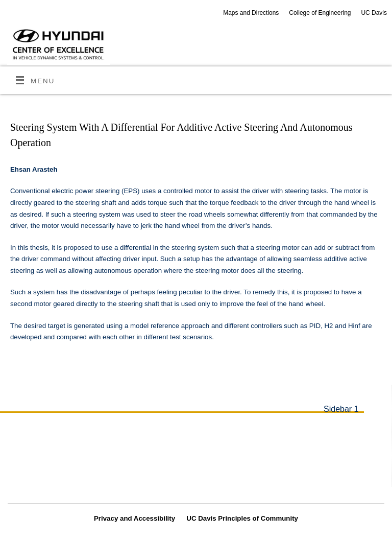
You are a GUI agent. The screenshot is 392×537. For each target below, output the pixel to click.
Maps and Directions (251, 13)
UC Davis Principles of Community (242, 518)
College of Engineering (320, 13)
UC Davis (374, 13)
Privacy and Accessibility (134, 518)
